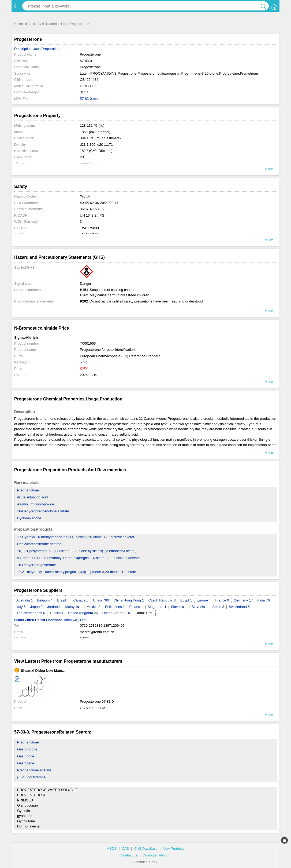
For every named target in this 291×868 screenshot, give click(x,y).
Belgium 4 (45, 600)
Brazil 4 (63, 600)
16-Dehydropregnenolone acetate (43, 511)
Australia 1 (25, 600)
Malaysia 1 (74, 607)
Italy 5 (21, 607)
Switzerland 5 (239, 607)
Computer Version (156, 855)
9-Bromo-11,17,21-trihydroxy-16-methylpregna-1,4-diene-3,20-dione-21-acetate (78, 558)
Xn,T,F (85, 196)
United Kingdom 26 (83, 613)
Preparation (51, 49)
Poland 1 (136, 607)
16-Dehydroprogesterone (37, 565)
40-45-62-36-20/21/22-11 (99, 203)
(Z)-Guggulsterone (31, 777)
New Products (174, 849)
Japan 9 (36, 607)
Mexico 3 (94, 607)
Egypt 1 (186, 600)
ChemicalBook (25, 24)
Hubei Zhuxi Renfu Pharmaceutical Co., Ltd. (50, 620)
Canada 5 (81, 600)
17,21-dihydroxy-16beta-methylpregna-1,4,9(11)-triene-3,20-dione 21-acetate (77, 572)
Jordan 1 (54, 607)
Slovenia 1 (200, 607)
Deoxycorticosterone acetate (39, 544)
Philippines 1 (115, 607)
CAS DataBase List (52, 24)
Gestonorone (27, 749)
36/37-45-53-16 (92, 209)
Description (23, 49)
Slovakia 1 (179, 607)
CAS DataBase (146, 849)
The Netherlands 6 (31, 613)
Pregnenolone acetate (34, 770)
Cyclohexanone (29, 518)
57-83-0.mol (89, 99)
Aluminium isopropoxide (36, 504)
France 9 (222, 600)
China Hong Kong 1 (128, 600)
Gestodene (26, 763)
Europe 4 (204, 600)
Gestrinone (26, 756)
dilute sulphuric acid (32, 497)
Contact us (129, 855)
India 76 (263, 600)
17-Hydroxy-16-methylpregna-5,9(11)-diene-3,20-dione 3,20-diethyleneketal (76, 537)
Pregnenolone (28, 490)
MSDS (112, 849)
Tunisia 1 (57, 613)
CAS (126, 849)
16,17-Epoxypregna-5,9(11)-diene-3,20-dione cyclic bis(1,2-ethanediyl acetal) (77, 551)
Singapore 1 (157, 607)
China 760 (101, 600)
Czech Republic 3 (162, 600)
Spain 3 (218, 607)
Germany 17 (243, 600)
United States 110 (116, 613)
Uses (37, 49)
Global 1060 (144, 613)
